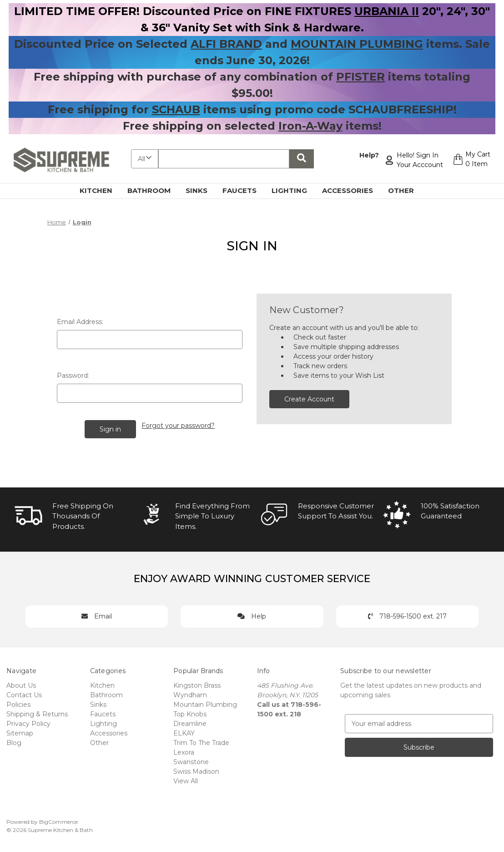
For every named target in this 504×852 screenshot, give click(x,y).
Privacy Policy (28, 722)
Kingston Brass (197, 684)
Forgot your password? (179, 425)
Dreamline (190, 722)
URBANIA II (387, 11)
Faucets (245, 190)
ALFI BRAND (226, 44)
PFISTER (360, 77)
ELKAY (184, 732)
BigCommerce (58, 820)
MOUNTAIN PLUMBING (357, 44)
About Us (21, 684)
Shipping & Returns (37, 713)
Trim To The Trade (201, 741)
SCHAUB (176, 109)
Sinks (202, 190)
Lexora (184, 751)
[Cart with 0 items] (471, 160)
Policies (18, 703)
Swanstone (191, 761)
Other (406, 190)
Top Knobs (190, 713)
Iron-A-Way (310, 126)
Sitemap (20, 732)
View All (186, 780)
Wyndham (190, 694)
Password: (73, 375)
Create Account (309, 399)
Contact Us (24, 694)
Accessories (353, 190)
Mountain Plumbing (205, 703)
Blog (14, 741)
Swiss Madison (196, 770)
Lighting (295, 190)
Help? (368, 155)
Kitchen (101, 190)
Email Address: (80, 322)
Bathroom (154, 190)
